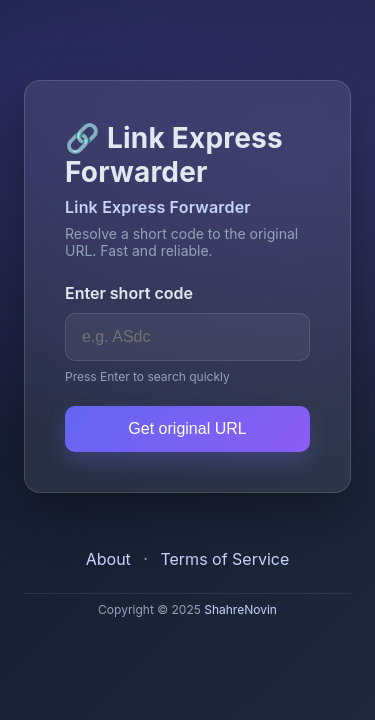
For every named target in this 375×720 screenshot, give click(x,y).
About (108, 559)
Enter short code (129, 293)
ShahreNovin (240, 609)
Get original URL (187, 428)
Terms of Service (224, 559)
